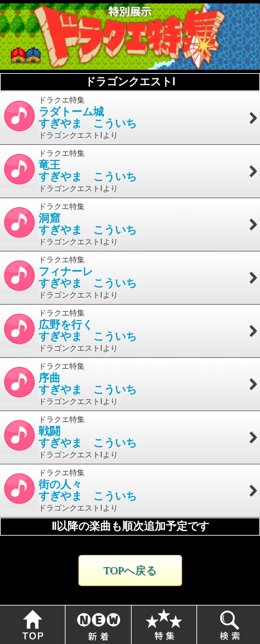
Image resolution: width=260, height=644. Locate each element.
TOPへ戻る (130, 571)
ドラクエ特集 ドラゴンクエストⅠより (130, 118)
